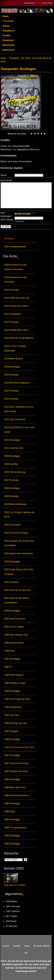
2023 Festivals (11, 322)
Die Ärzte (9, 239)
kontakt (17, 946)
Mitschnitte (8, 45)
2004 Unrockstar (12, 525)
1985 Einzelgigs (12, 803)
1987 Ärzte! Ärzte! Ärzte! (16, 763)
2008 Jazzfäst (11, 464)
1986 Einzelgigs (12, 779)
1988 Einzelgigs (12, 739)
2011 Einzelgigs (12, 440)
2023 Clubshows (12, 314)
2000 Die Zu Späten (14, 627)
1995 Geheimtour (13, 707)
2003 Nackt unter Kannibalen (19, 553)
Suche (6, 26)
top (26, 953)
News (5, 16)
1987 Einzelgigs (12, 755)
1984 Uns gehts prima (15, 828)
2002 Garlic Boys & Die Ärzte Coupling (19, 572)
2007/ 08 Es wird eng (15, 472)
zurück (6, 946)
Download (8, 40)
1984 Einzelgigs (12, 820)
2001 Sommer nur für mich (17, 590)
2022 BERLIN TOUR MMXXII (19, 338)
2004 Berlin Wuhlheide (15, 504)
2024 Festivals (11, 290)
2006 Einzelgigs (12, 488)
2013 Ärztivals (11, 399)
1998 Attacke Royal (14, 643)
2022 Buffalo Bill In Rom (16, 330)
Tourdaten (8, 21)
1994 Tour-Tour (12, 715)
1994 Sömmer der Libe (16, 723)
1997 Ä (8, 667)
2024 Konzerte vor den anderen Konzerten (15, 267)
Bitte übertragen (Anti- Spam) (7, 216)
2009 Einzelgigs (12, 456)
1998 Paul (9, 651)
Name (4, 175)
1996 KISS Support (14, 675)
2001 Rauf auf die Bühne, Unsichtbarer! (17, 600)
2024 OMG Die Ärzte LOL (17, 298)
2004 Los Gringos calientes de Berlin (19, 515)
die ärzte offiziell (41, 946)
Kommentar (6, 180)
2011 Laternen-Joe (14, 448)
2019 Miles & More (13, 359)
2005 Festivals (11, 496)
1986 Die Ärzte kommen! (16, 795)
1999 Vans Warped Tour (16, 635)
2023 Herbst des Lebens (16, 306)
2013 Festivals (11, 391)
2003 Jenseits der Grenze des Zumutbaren (19, 543)
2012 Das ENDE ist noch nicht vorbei (19, 430)
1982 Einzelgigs (12, 844)
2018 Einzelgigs (12, 367)
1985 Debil (10, 811)
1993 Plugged (11, 731)
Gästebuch (8, 31)
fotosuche (11, 853)
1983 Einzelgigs (12, 836)
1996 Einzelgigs (12, 691)
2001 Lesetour (11, 582)
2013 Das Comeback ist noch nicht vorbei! (19, 409)
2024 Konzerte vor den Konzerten (15, 280)
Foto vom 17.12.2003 (14, 885)
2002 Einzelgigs (12, 561)
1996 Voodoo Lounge (15, 683)
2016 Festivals (11, 375)
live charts (48, 3)
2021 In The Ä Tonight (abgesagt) (15, 348)
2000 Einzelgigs (12, 611)
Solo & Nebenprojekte (15, 247)
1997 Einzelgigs (12, 659)
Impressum (9, 50)
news (27, 946)
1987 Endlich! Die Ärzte (16, 771)
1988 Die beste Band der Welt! (19, 747)
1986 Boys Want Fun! (15, 787)
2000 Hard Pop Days (15, 619)
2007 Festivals (11, 480)
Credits (6, 35)
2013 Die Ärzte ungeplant (17, 383)
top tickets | (30, 3)
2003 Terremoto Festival (16, 533)
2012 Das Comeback (15, 419)
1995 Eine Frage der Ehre (17, 699)
